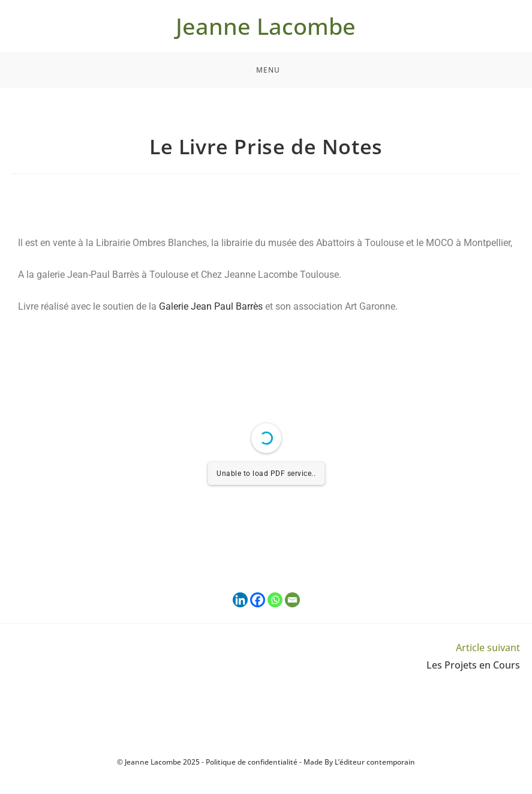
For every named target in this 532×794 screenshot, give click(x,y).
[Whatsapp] (275, 600)
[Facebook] (258, 600)
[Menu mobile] (266, 70)
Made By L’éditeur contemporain (359, 762)
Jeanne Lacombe (266, 26)
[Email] (292, 600)
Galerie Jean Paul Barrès (211, 306)
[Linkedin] (240, 600)
